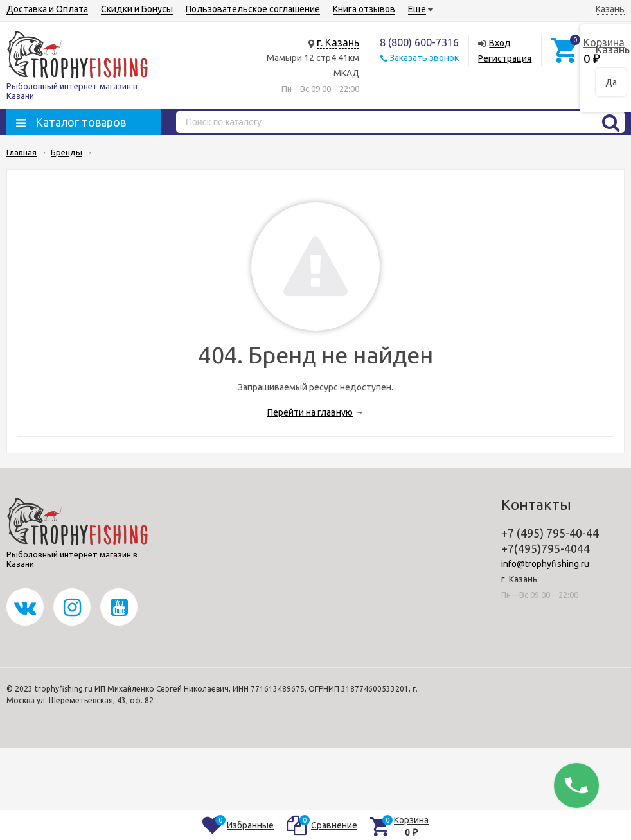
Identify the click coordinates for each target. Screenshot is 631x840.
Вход (500, 43)
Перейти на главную (310, 412)
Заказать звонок (424, 58)
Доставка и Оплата (47, 9)
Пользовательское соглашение (253, 9)
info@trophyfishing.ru (545, 564)
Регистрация (505, 58)
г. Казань (338, 42)
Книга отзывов (364, 9)
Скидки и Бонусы (137, 9)
